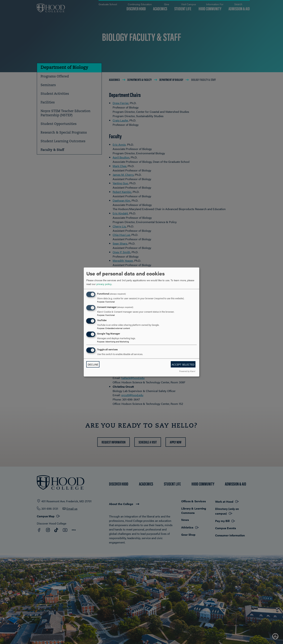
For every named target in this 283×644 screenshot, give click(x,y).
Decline (93, 364)
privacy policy (104, 284)
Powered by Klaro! (187, 371)
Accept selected (183, 364)
